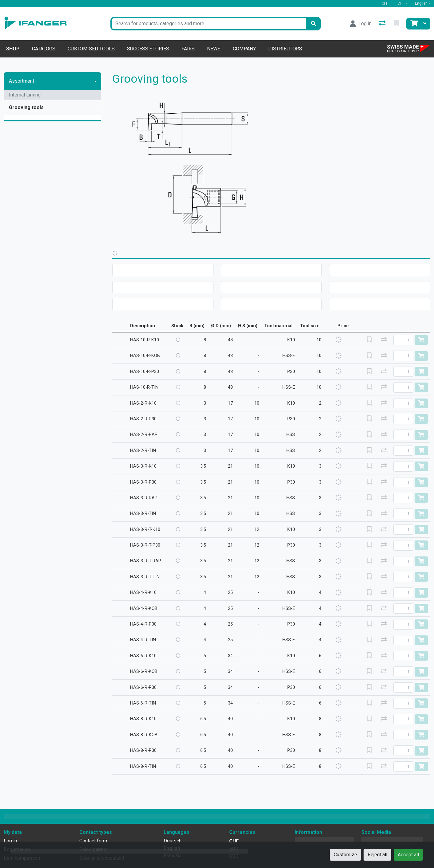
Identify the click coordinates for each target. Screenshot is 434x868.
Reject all (377, 855)
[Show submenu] (95, 81)
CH (384, 3)
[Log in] (361, 24)
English (421, 3)
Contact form (93, 841)
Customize (345, 855)
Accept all (408, 855)
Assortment (22, 81)
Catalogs (44, 49)
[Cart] (413, 24)
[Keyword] (208, 24)
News (214, 49)
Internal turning (25, 95)
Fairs (188, 49)
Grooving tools (26, 107)
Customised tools (91, 49)
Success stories (148, 49)
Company (244, 49)
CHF (401, 3)
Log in (10, 841)
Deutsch (173, 841)
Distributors (285, 49)
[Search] (313, 24)
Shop (13, 49)
